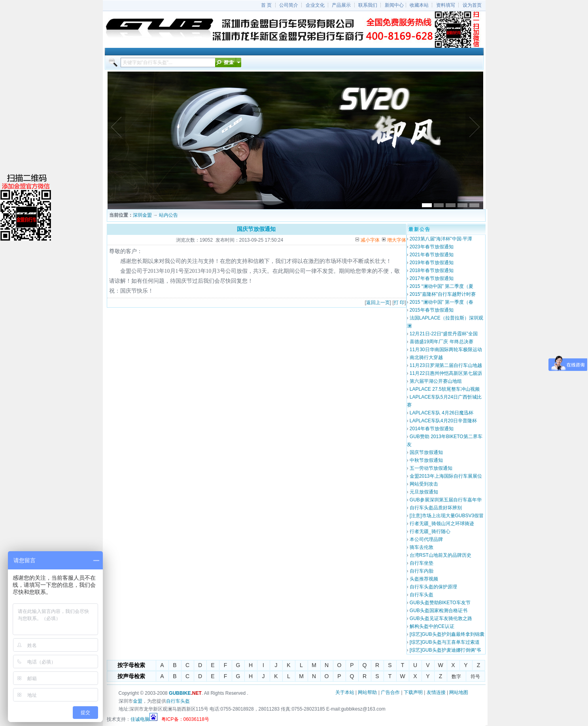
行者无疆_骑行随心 (430, 531)
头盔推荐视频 (424, 579)
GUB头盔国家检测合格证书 (439, 611)
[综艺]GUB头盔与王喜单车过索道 (445, 642)
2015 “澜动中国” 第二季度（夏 (441, 286)
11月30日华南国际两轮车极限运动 (446, 350)
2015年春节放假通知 (432, 310)
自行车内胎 (422, 571)
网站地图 (459, 692)
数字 (456, 677)
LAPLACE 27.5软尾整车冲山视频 (445, 389)
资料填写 (446, 5)
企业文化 (315, 5)
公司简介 (289, 5)
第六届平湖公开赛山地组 (436, 381)
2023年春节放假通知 (432, 247)
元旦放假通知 (424, 492)
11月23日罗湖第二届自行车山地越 (446, 365)
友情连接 (436, 692)
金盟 (138, 701)
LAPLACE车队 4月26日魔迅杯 (441, 413)
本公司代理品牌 (426, 539)
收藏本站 (419, 5)
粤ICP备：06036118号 (185, 719)
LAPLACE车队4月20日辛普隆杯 (443, 421)
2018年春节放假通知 (432, 270)
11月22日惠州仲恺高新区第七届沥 (446, 373)
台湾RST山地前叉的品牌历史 (441, 555)
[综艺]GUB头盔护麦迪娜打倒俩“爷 (445, 650)
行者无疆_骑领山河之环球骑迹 (442, 524)
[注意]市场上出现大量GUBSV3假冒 (447, 516)
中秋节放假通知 (426, 460)
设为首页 (472, 5)
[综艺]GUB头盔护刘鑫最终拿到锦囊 (447, 634)
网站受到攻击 (424, 484)
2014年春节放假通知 (432, 429)
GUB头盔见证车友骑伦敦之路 (441, 618)
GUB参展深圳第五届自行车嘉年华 (446, 500)
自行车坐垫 (422, 563)
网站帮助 (367, 692)
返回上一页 (378, 302)
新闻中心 (394, 5)
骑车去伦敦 (422, 547)
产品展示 (341, 5)
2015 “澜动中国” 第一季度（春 (441, 302)
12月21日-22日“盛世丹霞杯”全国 (444, 334)
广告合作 (390, 692)
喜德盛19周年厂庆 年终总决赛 (441, 342)
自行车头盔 (422, 595)
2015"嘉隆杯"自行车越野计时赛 (443, 294)
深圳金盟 (142, 215)
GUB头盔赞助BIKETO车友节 (440, 603)
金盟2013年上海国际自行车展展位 (446, 476)
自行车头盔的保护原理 (433, 587)
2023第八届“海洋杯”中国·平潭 (441, 239)
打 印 (399, 302)
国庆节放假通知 (426, 452)
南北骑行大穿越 (426, 357)
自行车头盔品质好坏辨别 (436, 508)
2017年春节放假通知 (432, 278)
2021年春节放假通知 (432, 255)
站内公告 (168, 215)
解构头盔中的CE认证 (432, 626)
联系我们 (368, 5)
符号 (475, 677)
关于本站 (345, 692)
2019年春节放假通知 (432, 263)
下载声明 (413, 692)
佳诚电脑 (140, 719)
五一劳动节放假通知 (431, 468)
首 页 (266, 5)
